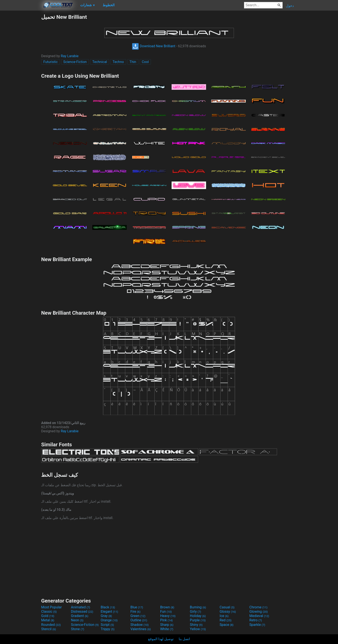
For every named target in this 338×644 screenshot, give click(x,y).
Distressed (82, 612)
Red (226, 620)
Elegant (109, 612)
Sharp (167, 625)
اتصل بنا (184, 639)
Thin (133, 62)
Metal (48, 620)
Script (107, 625)
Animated (81, 607)
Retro (256, 620)
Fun (166, 612)
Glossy (228, 612)
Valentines (141, 629)
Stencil (49, 629)
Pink (167, 620)
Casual (227, 607)
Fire (135, 612)
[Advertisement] (20, 79)
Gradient (80, 616)
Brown (167, 607)
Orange (109, 620)
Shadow (140, 625)
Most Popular (52, 607)
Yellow (198, 629)
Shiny (196, 625)
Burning (198, 607)
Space (227, 625)
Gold (48, 616)
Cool (145, 62)
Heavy (168, 616)
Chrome (258, 607)
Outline (139, 620)
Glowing (259, 612)
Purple (198, 620)
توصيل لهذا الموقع (161, 639)
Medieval (259, 616)
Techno (118, 62)
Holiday (198, 616)
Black (108, 607)
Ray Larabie (70, 56)
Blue (137, 607)
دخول (290, 6)
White (167, 629)
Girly (196, 612)
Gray (106, 616)
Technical (100, 62)
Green (138, 616)
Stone (77, 629)
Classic (49, 612)
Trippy (108, 629)
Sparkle (257, 625)
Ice (224, 616)
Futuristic (51, 62)
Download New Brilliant (154, 46)
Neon (77, 620)
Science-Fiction (75, 62)
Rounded (51, 625)
